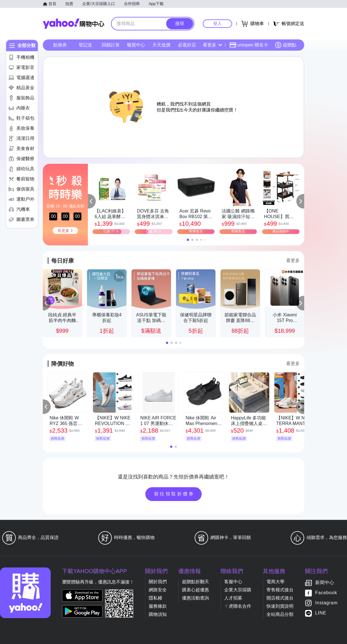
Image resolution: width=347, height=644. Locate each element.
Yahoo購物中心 (74, 24)
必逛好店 (187, 45)
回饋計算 (111, 45)
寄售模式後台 (280, 590)
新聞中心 (325, 583)
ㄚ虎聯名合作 (238, 606)
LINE (321, 613)
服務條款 (158, 606)
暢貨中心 (136, 45)
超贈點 (286, 45)
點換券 (60, 45)
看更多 (212, 45)
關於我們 (158, 582)
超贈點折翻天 (195, 582)
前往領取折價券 (174, 494)
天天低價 (161, 45)
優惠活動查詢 (195, 598)
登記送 (85, 45)
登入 (217, 24)
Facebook (326, 593)
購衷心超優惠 (195, 590)
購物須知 (158, 614)
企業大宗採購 (238, 590)
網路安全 (158, 590)
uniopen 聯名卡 (249, 45)
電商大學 (275, 582)
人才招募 (233, 598)
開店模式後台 (280, 598)
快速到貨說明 (280, 606)
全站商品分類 (280, 614)
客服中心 (233, 582)
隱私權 (155, 598)
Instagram (326, 603)
